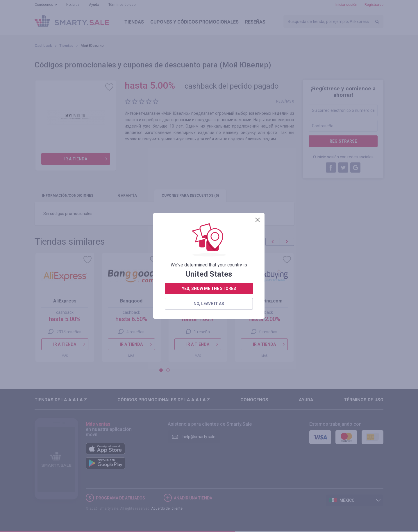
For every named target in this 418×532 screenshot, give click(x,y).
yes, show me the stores (209, 133)
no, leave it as (209, 148)
